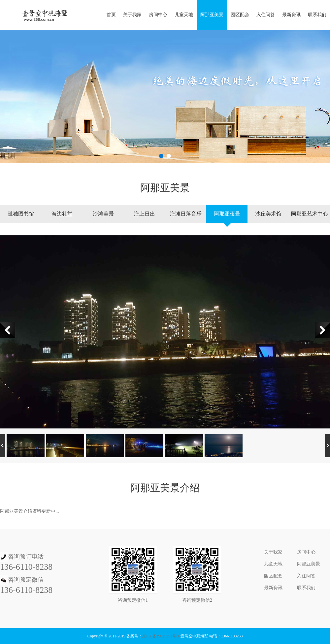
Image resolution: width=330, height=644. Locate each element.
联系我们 (317, 15)
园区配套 (240, 15)
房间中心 (158, 15)
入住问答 (266, 15)
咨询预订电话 (26, 557)
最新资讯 (291, 15)
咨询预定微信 (26, 580)
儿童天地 (184, 15)
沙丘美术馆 (268, 214)
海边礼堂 (62, 214)
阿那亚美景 (212, 15)
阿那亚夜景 (227, 214)
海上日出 (145, 214)
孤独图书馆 (21, 214)
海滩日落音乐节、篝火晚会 (186, 219)
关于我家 (132, 15)
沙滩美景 (103, 214)
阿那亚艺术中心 (310, 214)
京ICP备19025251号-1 (161, 636)
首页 (111, 15)
